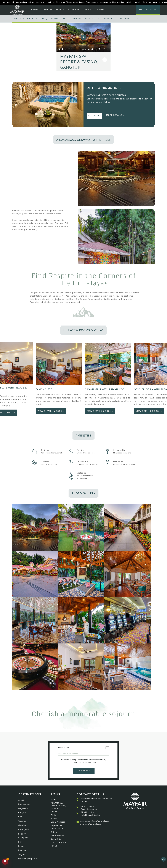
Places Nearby (57, 836)
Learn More (83, 771)
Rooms (66, 19)
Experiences (126, 19)
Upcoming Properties (28, 859)
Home (54, 800)
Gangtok (22, 813)
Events (60, 10)
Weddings (73, 10)
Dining (87, 10)
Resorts (36, 10)
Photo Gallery (57, 829)
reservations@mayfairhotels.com (95, 821)
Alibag (21, 800)
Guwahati (23, 825)
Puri (20, 842)
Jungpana (23, 833)
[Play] (59, 49)
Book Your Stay (148, 10)
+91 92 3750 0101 (88, 806)
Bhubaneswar (25, 804)
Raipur (21, 846)
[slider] (72, 49)
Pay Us (54, 846)
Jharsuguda (24, 829)
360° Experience (58, 842)
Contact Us (56, 839)
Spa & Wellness (106, 19)
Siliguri (22, 854)
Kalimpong (23, 838)
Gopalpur (23, 821)
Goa (20, 817)
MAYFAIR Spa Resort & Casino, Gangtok (35, 19)
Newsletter (83, 748)
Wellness (100, 10)
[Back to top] (164, 859)
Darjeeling (23, 808)
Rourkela (22, 850)
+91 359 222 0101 (88, 812)
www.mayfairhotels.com (91, 824)
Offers (48, 10)
